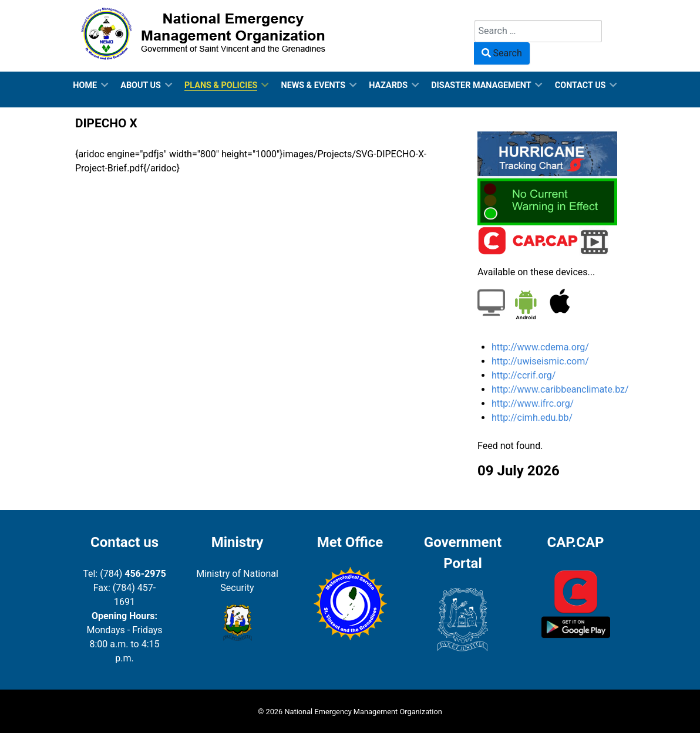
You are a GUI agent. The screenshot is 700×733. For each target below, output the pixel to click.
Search (489, 13)
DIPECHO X (106, 123)
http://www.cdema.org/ (540, 347)
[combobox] (538, 31)
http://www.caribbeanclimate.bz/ (560, 389)
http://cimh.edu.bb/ (532, 418)
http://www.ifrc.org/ (533, 403)
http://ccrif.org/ (524, 375)
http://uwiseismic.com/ (540, 361)
